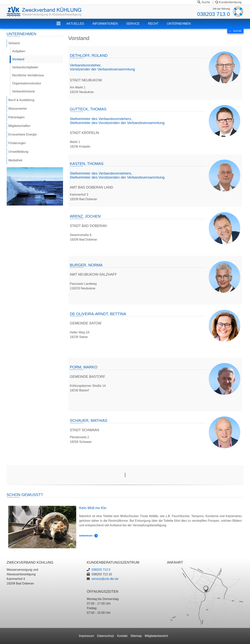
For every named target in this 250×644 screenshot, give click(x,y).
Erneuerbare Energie (23, 134)
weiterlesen (86, 536)
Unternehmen (179, 24)
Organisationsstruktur (27, 83)
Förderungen (17, 143)
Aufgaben (19, 51)
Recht (153, 24)
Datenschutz (106, 636)
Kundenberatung (228, 2)
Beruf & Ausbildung (21, 100)
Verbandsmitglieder (25, 67)
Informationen (105, 24)
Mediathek (15, 160)
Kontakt (122, 636)
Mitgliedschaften (19, 126)
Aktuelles (75, 24)
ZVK (61, 26)
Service (133, 24)
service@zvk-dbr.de (105, 579)
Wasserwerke (18, 109)
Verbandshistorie (24, 91)
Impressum (86, 636)
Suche (204, 2)
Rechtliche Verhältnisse (28, 75)
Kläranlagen (17, 117)
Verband (14, 43)
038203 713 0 (213, 14)
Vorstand (18, 59)
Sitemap (136, 636)
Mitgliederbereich (156, 636)
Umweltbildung (18, 152)
